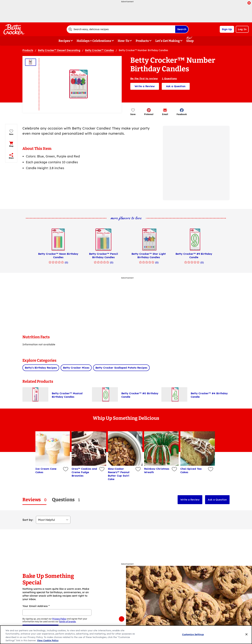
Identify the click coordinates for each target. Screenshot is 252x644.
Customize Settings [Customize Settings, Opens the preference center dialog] (193, 634)
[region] (126, 635)
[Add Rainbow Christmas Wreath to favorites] (174, 469)
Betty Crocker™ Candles (100, 50)
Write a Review (145, 86)
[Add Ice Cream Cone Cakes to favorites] (65, 469)
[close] (249, 3)
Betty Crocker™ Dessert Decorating (59, 50)
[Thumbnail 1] (31, 62)
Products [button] (142, 41)
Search (182, 29)
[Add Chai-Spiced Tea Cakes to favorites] (210, 469)
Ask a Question (176, 86)
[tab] (34, 500)
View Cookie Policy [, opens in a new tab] (48, 640)
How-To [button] (123, 41)
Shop (190, 41)
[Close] (246, 634)
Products (28, 50)
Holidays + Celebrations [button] (94, 41)
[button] (149, 112)
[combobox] (121, 29)
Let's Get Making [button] (168, 41)
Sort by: (28, 520)
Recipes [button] (64, 41)
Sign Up (227, 29)
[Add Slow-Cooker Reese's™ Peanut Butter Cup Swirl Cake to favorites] (138, 469)
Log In (242, 29)
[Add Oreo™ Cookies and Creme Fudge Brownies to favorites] (101, 469)
